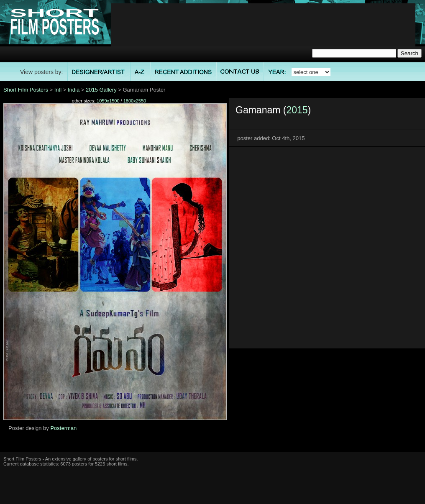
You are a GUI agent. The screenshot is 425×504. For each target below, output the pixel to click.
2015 (297, 110)
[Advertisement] (263, 29)
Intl (58, 90)
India (74, 90)
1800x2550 (135, 101)
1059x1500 (108, 101)
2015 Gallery (101, 90)
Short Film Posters (26, 90)
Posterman (63, 428)
